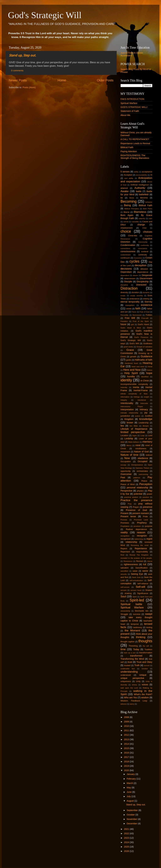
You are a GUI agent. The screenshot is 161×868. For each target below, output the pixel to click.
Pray (130, 504)
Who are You (130, 697)
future (124, 324)
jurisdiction (125, 416)
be (122, 198)
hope (149, 373)
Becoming (129, 201)
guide (129, 360)
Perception (146, 484)
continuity (143, 255)
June (129, 792)
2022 (127, 833)
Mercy (129, 445)
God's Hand (143, 324)
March (130, 783)
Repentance (141, 548)
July (129, 796)
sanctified (124, 571)
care (150, 218)
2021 (127, 829)
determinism (130, 278)
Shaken (149, 590)
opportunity (126, 471)
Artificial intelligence (140, 185)
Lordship (129, 438)
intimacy (144, 409)
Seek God (136, 577)
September (133, 810)
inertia (136, 387)
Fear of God (145, 312)
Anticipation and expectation (136, 180)
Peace (144, 481)
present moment (141, 513)
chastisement (127, 228)
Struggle (124, 614)
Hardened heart (131, 363)
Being (127, 205)
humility (131, 377)
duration (135, 292)
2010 (127, 726)
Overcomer (126, 474)
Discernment (146, 278)
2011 (127, 730)
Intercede (144, 403)
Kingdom (129, 419)
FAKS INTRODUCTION (132, 99)
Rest (122, 555)
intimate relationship (129, 413)
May (129, 788)
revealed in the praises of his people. (136, 558)
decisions (126, 269)
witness (124, 704)
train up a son (130, 653)
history (150, 370)
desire (135, 275)
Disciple (128, 282)
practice (146, 497)
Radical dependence (136, 529)
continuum (125, 258)
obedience (143, 458)
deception (141, 265)
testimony (138, 627)
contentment (126, 255)
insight (146, 397)
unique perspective (132, 678)
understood (126, 675)
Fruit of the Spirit (141, 321)
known (130, 423)
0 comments (17, 71)
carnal (126, 222)
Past (123, 477)
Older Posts (105, 80)
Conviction (138, 258)
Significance (143, 593)
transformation (146, 653)
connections (125, 248)
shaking (128, 593)
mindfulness (141, 449)
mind (138, 445)
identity (126, 380)
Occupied (143, 461)
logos (135, 435)
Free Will (130, 318)
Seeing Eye (137, 574)
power (149, 494)
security (124, 574)
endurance (135, 299)
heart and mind (138, 367)
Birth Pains (148, 209)
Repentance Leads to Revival (135, 143)
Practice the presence (136, 500)
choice (126, 231)
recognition (125, 536)
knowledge (146, 419)
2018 (127, 762)
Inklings (137, 397)
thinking (141, 637)
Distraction (129, 288)
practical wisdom (131, 497)
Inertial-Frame (141, 390)
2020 (127, 770)
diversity (124, 292)
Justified (149, 416)
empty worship (137, 296)
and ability (129, 178)
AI (151, 175)
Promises (125, 523)
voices (145, 685)
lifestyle (146, 426)
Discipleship (143, 282)
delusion (144, 269)
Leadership (144, 423)
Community (143, 242)
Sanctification (142, 568)
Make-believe (134, 442)
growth (133, 357)
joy (146, 413)
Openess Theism (142, 468)
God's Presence (141, 337)
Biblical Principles (132, 209)
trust (130, 662)
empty (123, 296)
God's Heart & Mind (131, 328)
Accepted (128, 175)
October (131, 815)
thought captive (128, 642)
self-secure (125, 587)
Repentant (125, 552)
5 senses (125, 172)
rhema (150, 561)
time (123, 649)
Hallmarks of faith (143, 360)
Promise (124, 520)
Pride (145, 516)
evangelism (130, 305)
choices (148, 232)
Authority (140, 188)
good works (128, 347)
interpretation (127, 409)
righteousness (131, 564)
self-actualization (136, 580)
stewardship (125, 611)
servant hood (136, 590)
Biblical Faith (127, 147)
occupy (124, 465)
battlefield (144, 194)
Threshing (133, 646)
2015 (127, 748)
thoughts (145, 641)
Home (62, 80)
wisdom (145, 697)
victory (134, 685)
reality (124, 532)
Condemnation (128, 245)
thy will (146, 646)
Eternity (149, 302)
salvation (125, 568)
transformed (136, 656)
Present (125, 513)
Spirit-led (137, 600)
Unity (138, 681)
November (132, 819)
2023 (127, 838)
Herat (150, 367)
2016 (127, 753)
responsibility (142, 552)
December (132, 824)
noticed (149, 455)
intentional (142, 400)
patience (137, 478)
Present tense (128, 516)
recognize (142, 536)
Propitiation (125, 526)
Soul (123, 596)
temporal (135, 624)
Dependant (126, 272)
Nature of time (130, 455)
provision (137, 526)
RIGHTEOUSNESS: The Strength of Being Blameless (135, 157)
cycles (134, 261)
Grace (130, 350)
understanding (129, 672)
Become (144, 198)
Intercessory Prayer (132, 406)
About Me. (126, 115)
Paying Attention (129, 151)
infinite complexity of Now (134, 394)
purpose (149, 526)
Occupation (126, 461)
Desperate (147, 275)
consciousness (128, 251)
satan (135, 571)
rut (144, 564)
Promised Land (141, 520)
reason (141, 532)
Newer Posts (18, 80)
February (132, 779)
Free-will (145, 318)
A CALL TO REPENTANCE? (135, 139)
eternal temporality (130, 302)
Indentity (124, 387)
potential (138, 494)
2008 (127, 717)
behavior (149, 202)
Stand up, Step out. (22, 55)
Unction (145, 669)
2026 (127, 851)
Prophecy (142, 523)
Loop (142, 435)
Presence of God (136, 510)
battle (139, 191)
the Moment (132, 630)
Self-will (140, 587)
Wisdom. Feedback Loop (134, 701)
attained (124, 188)
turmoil (147, 665)
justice (138, 416)
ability (136, 172)
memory (147, 442)
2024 (127, 842)
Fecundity (125, 315)
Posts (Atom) (29, 87)
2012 (127, 735)
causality (135, 222)
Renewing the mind (140, 545)
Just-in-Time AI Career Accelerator (132, 54)
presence (148, 507)
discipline (124, 285)
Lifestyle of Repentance (134, 429)
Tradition (148, 649)
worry (132, 704)
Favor (134, 312)
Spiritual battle (131, 604)
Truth (137, 665)
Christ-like (133, 236)
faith (138, 308)
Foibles (149, 315)
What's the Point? (143, 694)
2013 (127, 739)
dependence (143, 272)
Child (144, 228)
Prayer (136, 507)
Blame (126, 212)
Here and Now (132, 370)
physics (140, 491)
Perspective (126, 491)
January (131, 774)
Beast (132, 198)
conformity (145, 245)
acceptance (147, 172)
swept (149, 614)
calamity (142, 218)
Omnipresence (137, 465)
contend (145, 252)
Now (127, 458)
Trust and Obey (144, 662)
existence (147, 305)
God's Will (134, 343)
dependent (125, 275)
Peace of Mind (128, 484)
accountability (142, 175)
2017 (127, 757)
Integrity (124, 400)
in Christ (145, 381)
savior (145, 571)
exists (129, 309)
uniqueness (126, 681)
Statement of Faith (130, 111)
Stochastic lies (142, 611)
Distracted (141, 285)
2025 (127, 847)
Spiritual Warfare (129, 103)
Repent (124, 549)
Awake (125, 191)
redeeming (139, 539)
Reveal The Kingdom (139, 555)
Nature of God (141, 452)
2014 (127, 744)
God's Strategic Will (45, 15)
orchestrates (142, 471)
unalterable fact (128, 669)
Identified (145, 377)
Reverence (128, 561)
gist (133, 324)
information (125, 397)
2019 (127, 766)
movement (125, 452)
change (141, 225)
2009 (127, 722)
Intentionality (127, 403)
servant (124, 590)
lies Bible (134, 426)
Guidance (147, 356)
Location (124, 435)
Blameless (140, 212)
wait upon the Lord (129, 688)
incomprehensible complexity (134, 384)
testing (149, 627)
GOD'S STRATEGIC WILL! (134, 107)
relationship (131, 542)
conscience (143, 248)
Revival (139, 561)
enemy (146, 299)
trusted (127, 665)
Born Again (127, 215)
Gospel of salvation (144, 347)
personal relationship (137, 488)
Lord (150, 435)
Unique (143, 675)
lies (122, 426)
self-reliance (143, 584)
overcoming (143, 474)
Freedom (124, 321)
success (137, 614)
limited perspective (133, 432)
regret (149, 539)
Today (136, 649)
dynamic (146, 292)
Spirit (135, 597)
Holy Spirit (131, 373)
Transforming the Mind (132, 659)
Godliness (148, 343)
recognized (126, 539)
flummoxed (137, 315)
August (131, 801)
